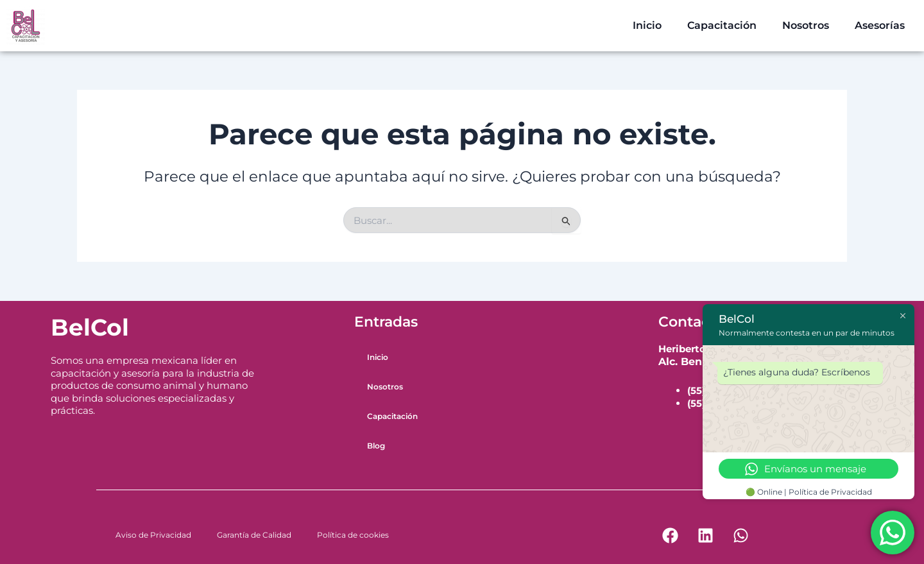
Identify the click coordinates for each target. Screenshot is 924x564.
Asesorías (880, 25)
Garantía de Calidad (254, 535)
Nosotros (806, 25)
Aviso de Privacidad (153, 535)
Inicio (647, 25)
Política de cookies (353, 535)
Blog (376, 446)
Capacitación (722, 25)
